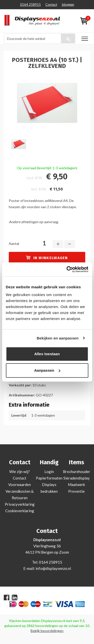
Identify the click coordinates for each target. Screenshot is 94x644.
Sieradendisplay (77, 478)
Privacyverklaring (20, 504)
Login (49, 472)
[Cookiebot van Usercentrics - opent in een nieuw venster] (67, 269)
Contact (51, 4)
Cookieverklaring (20, 511)
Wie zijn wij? (20, 472)
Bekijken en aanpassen (58, 338)
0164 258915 (30, 4)
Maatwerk (76, 484)
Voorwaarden (20, 484)
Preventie (76, 491)
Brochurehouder (77, 472)
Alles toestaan (47, 354)
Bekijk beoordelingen (47, 631)
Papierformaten (49, 478)
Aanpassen (47, 370)
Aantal (14, 243)
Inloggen (68, 4)
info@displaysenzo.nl (53, 568)
